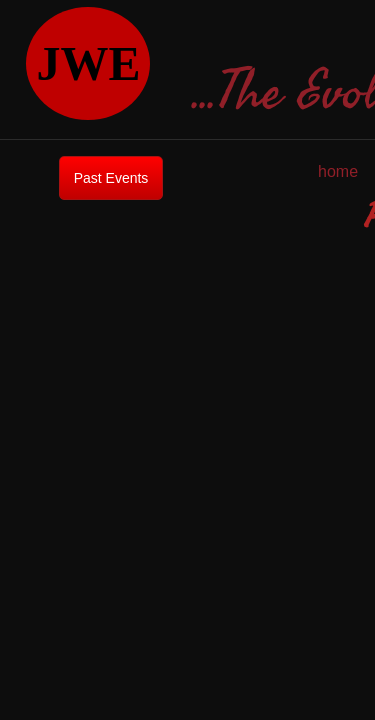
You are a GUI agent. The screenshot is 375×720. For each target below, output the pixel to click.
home (338, 171)
